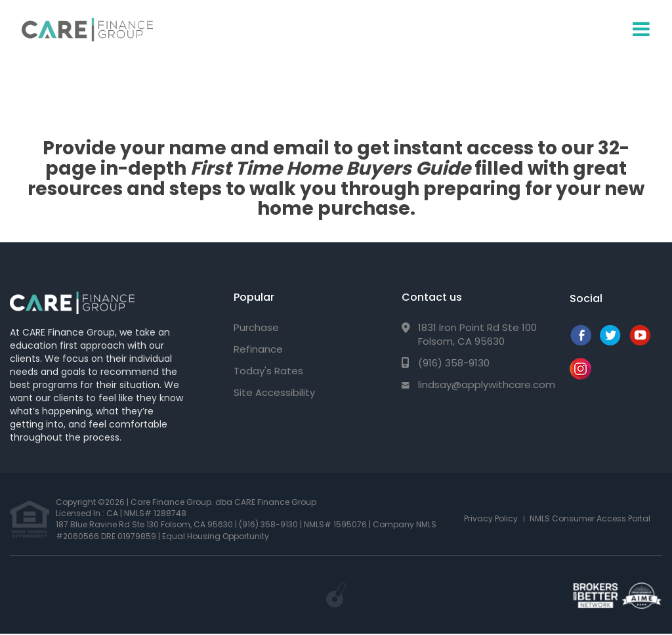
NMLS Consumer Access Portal (590, 518)
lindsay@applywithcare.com (487, 384)
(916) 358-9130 (454, 363)
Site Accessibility (274, 392)
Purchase (256, 327)
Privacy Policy (491, 518)
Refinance (258, 349)
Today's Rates (268, 371)
